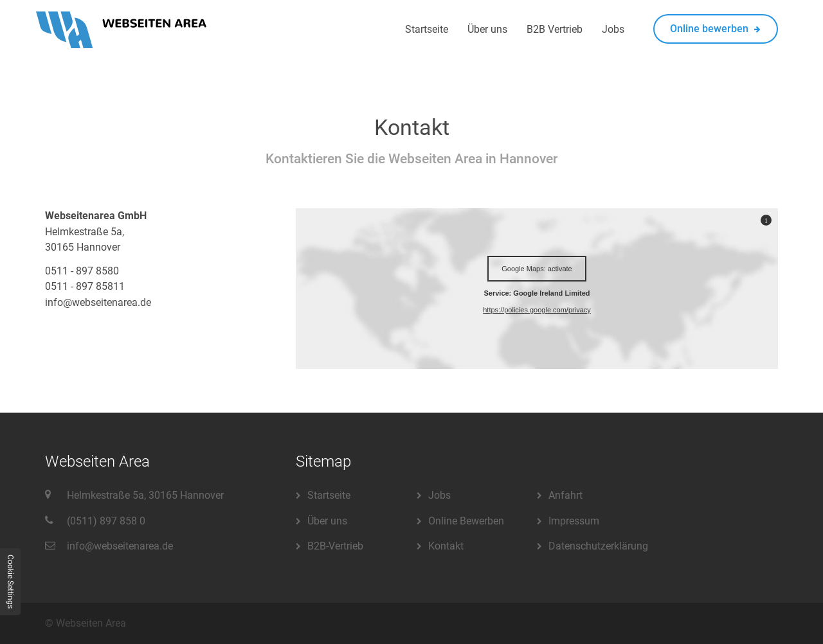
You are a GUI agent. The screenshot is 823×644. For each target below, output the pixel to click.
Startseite (427, 29)
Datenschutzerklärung (598, 546)
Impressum (574, 521)
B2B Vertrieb (555, 29)
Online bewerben (716, 29)
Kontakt (446, 546)
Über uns (487, 29)
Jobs (613, 29)
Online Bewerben (466, 521)
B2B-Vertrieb (335, 546)
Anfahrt (565, 495)
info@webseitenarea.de (120, 546)
